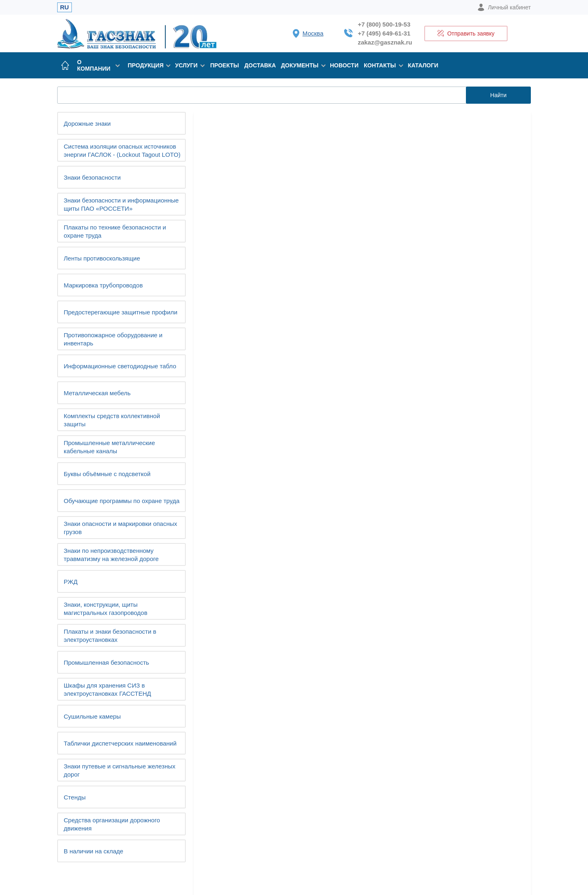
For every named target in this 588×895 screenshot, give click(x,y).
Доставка (260, 65)
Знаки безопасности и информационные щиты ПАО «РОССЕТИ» (121, 204)
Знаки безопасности (92, 177)
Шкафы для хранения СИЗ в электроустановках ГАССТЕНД (107, 689)
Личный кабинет (504, 7)
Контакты (382, 65)
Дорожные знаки (87, 124)
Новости (344, 65)
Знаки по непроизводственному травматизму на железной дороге (111, 555)
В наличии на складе (94, 851)
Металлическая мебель (97, 393)
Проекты (225, 65)
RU (65, 7)
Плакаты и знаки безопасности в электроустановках (110, 636)
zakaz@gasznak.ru (385, 42)
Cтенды (75, 797)
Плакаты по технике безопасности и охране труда (115, 231)
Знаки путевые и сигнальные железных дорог (119, 770)
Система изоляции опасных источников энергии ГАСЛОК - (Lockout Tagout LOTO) (122, 150)
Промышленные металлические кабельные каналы (109, 447)
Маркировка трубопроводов (103, 285)
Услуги (189, 65)
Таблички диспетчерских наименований (120, 743)
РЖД (71, 582)
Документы (301, 65)
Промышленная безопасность (106, 662)
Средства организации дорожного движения (112, 824)
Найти (499, 95)
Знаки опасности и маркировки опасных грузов (120, 528)
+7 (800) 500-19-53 (384, 24)
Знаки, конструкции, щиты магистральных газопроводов (106, 609)
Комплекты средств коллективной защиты (112, 420)
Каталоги (423, 65)
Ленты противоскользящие (102, 258)
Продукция (147, 65)
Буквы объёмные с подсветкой (107, 474)
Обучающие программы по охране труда (122, 501)
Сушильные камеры (92, 716)
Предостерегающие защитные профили (120, 312)
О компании (98, 65)
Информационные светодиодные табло (120, 366)
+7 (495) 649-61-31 (384, 33)
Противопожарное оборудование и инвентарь (113, 339)
